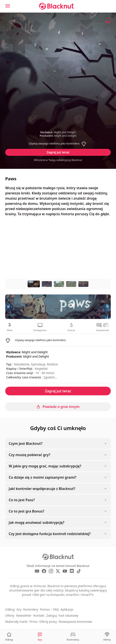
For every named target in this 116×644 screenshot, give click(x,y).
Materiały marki (16, 622)
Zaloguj (51, 615)
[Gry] (40, 637)
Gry (19, 609)
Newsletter (24, 615)
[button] (58, 144)
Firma (34, 622)
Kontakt (39, 615)
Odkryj (10, 609)
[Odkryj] (9, 637)
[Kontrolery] (73, 637)
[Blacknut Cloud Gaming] (56, 6)
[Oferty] (107, 637)
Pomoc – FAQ (49, 609)
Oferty (10, 615)
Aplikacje (67, 609)
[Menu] (8, 6)
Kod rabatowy (68, 615)
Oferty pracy (48, 622)
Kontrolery (31, 609)
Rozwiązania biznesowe (75, 622)
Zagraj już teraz (58, 152)
